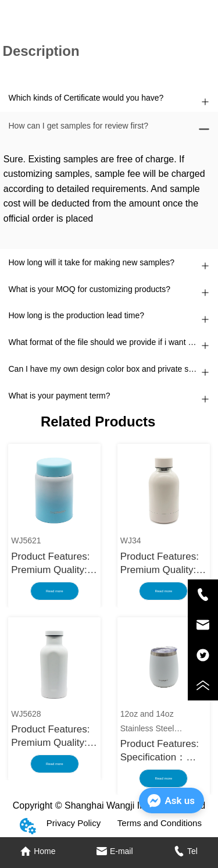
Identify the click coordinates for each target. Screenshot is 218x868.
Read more (55, 591)
